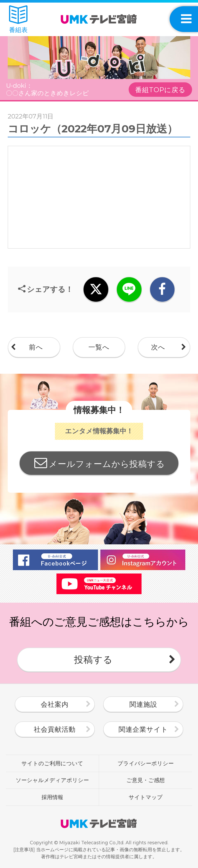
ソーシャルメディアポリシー (52, 780)
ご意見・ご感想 (146, 780)
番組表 (18, 19)
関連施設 (143, 704)
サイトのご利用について (52, 763)
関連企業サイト (143, 729)
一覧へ (99, 347)
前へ (36, 347)
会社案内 (55, 704)
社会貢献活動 (55, 729)
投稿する (93, 659)
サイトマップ (146, 797)
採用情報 (52, 797)
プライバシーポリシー (146, 763)
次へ (158, 347)
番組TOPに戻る (160, 90)
